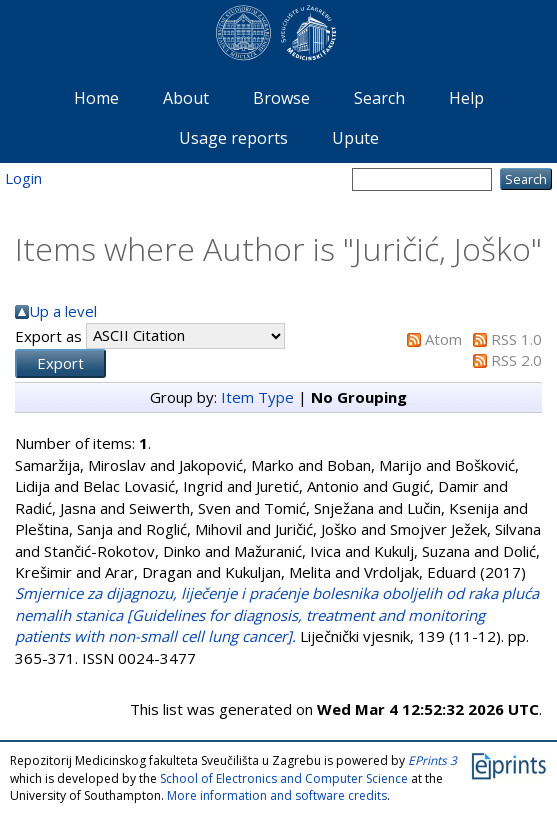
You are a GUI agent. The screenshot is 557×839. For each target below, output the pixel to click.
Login (23, 178)
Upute (355, 138)
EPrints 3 (432, 760)
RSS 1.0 (516, 339)
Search (379, 98)
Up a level (63, 311)
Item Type (257, 397)
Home (96, 98)
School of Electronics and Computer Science (284, 778)
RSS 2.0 (516, 360)
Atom (443, 339)
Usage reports (233, 138)
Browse (281, 98)
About (186, 98)
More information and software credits (277, 795)
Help (466, 98)
